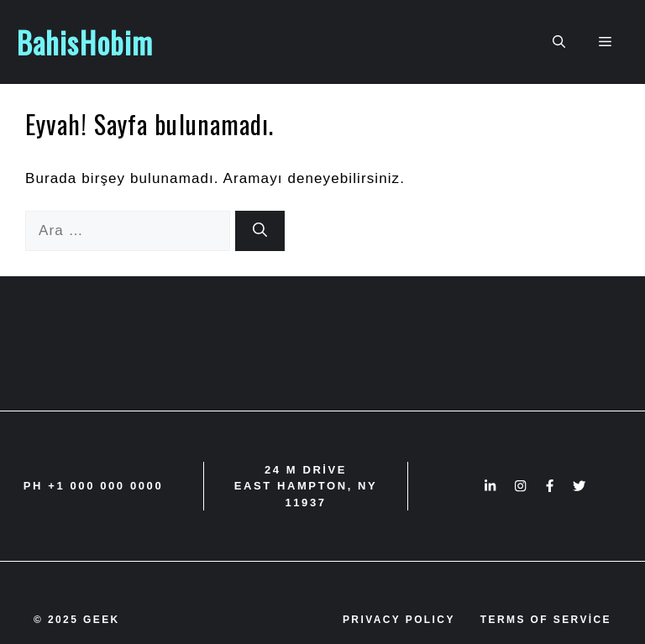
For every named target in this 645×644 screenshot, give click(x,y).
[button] (559, 42)
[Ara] (260, 231)
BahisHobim (85, 42)
